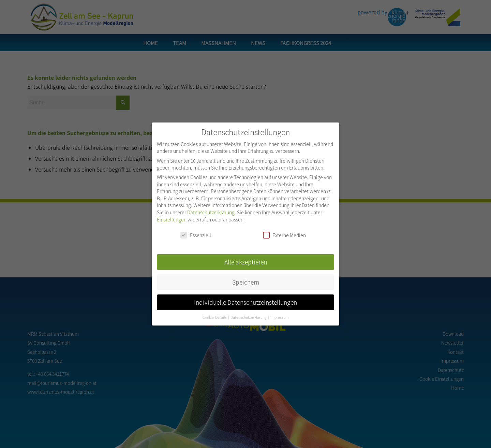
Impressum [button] (279, 313)
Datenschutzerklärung (211, 208)
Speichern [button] (246, 278)
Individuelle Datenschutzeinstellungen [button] (245, 298)
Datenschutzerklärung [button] (249, 313)
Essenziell (196, 231)
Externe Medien (284, 231)
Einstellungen (172, 215)
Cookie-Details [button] (215, 313)
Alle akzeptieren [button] (246, 258)
